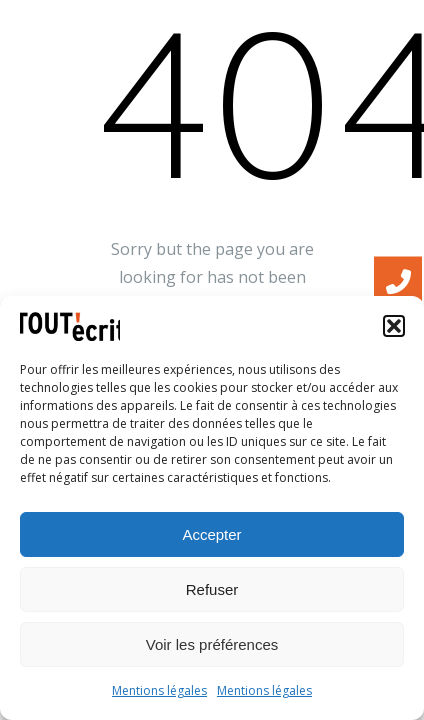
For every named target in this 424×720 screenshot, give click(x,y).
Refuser (212, 589)
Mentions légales (159, 690)
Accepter (211, 534)
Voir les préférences (212, 644)
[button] (394, 326)
